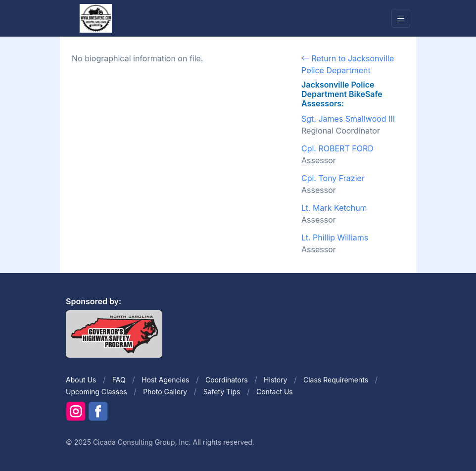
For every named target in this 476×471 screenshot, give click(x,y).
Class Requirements (336, 380)
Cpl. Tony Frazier (333, 178)
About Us (81, 380)
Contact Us (275, 392)
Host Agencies (165, 380)
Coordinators (227, 380)
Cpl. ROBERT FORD (337, 148)
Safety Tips (222, 392)
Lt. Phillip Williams (335, 237)
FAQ (119, 380)
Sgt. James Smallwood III (348, 119)
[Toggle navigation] (401, 19)
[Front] (95, 18)
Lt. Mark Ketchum (334, 208)
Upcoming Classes (96, 392)
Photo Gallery (165, 392)
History (275, 380)
